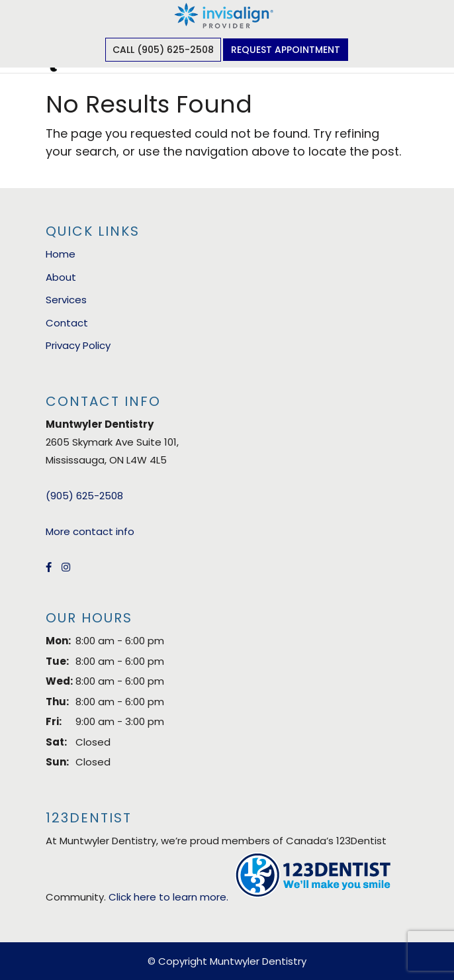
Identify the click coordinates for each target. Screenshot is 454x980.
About (61, 277)
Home (61, 254)
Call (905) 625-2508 (163, 50)
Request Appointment (286, 50)
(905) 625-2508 (84, 496)
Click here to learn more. (168, 897)
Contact (67, 323)
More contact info (90, 531)
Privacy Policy (78, 345)
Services (66, 300)
